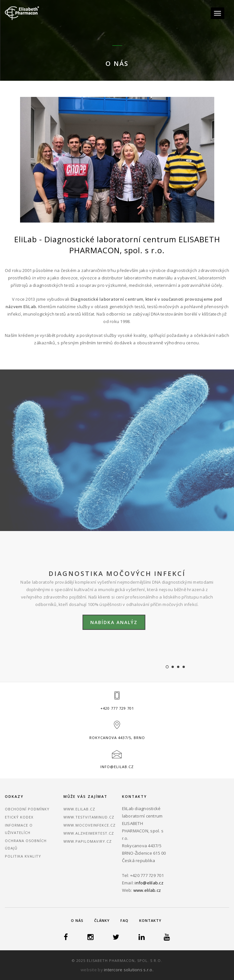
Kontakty (150, 920)
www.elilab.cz (79, 809)
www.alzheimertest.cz (89, 833)
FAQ (124, 920)
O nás (77, 920)
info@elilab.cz (117, 767)
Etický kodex (19, 817)
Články (102, 920)
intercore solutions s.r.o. (129, 970)
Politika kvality (23, 856)
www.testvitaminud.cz (89, 817)
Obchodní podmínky (27, 809)
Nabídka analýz (114, 622)
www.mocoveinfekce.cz (89, 825)
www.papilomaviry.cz (88, 841)
